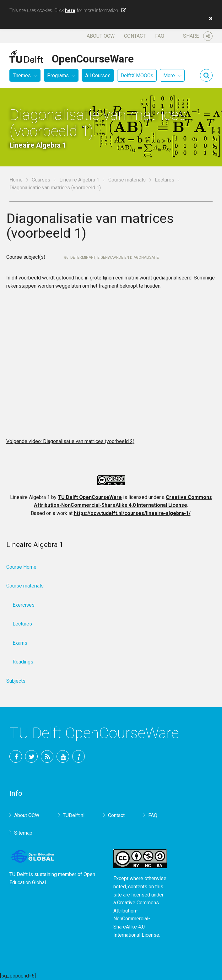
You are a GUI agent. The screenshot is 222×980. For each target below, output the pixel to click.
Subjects (16, 681)
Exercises (24, 605)
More (169, 76)
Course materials (127, 180)
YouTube (63, 756)
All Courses (98, 76)
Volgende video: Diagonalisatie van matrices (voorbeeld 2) (70, 441)
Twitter (31, 756)
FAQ (160, 36)
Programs (58, 76)
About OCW (101, 36)
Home (16, 180)
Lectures (165, 180)
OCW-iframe (111, 366)
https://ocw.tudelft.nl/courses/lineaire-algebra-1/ (132, 513)
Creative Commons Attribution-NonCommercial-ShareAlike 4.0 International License (136, 919)
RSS (47, 756)
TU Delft (79, 756)
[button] (209, 19)
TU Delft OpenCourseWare (90, 497)
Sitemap (23, 833)
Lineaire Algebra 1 (79, 180)
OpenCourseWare (93, 58)
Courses (41, 180)
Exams (20, 643)
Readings (23, 662)
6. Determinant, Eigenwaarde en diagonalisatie (113, 257)
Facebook (16, 756)
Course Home (21, 567)
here (70, 10)
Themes (22, 76)
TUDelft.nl (74, 815)
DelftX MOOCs (137, 76)
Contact (135, 36)
